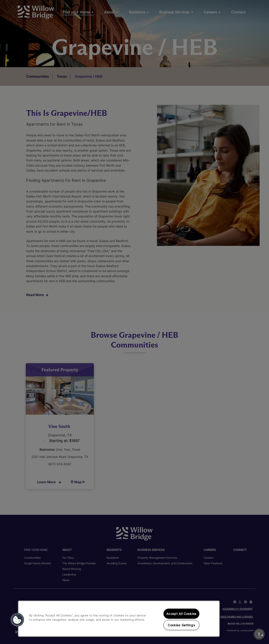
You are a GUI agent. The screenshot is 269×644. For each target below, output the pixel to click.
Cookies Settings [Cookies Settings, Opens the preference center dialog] (181, 625)
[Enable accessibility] (259, 634)
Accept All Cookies (181, 614)
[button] (17, 620)
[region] (119, 619)
